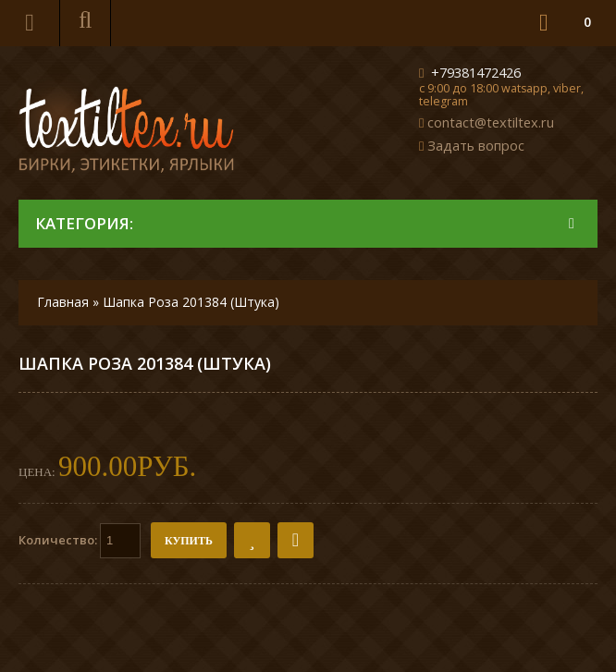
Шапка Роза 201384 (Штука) (191, 302)
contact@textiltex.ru (491, 122)
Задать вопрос (476, 145)
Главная (63, 302)
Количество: (80, 541)
